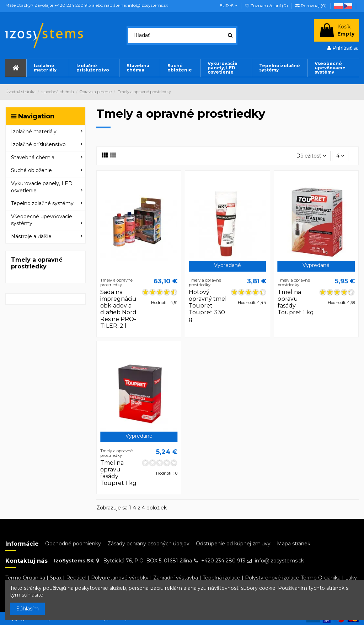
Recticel (76, 578)
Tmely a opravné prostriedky (37, 263)
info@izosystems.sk (279, 561)
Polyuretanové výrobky (120, 578)
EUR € (229, 6)
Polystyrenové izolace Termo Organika (293, 578)
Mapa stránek (294, 544)
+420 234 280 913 (223, 561)
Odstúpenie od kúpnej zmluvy (233, 544)
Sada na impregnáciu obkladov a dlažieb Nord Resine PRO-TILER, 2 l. (118, 309)
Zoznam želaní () (267, 6)
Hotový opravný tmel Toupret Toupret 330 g (208, 306)
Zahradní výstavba (176, 578)
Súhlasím (28, 609)
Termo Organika (25, 578)
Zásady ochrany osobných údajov (148, 544)
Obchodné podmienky (73, 544)
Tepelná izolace (221, 578)
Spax (56, 578)
